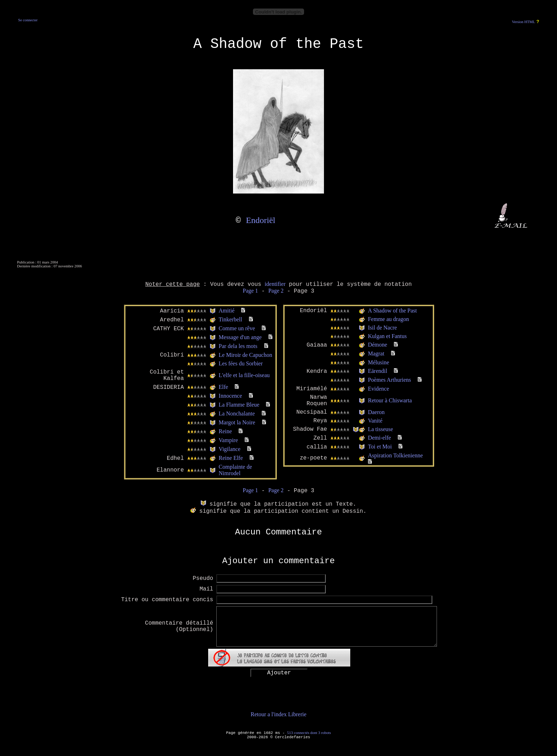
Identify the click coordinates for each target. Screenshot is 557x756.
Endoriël (261, 220)
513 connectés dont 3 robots (309, 733)
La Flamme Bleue (239, 405)
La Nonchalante (237, 414)
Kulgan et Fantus (387, 336)
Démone (378, 345)
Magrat (376, 353)
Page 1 (250, 291)
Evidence (379, 389)
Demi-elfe (380, 438)
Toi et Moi (380, 447)
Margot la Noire (237, 422)
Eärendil (378, 371)
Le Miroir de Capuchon (246, 355)
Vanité (375, 421)
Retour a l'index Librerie (278, 714)
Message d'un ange (240, 337)
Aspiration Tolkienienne (396, 455)
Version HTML (523, 22)
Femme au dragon (389, 319)
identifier (275, 284)
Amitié (227, 311)
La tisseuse (381, 429)
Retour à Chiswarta (390, 400)
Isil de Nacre (383, 328)
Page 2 (276, 291)
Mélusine (379, 362)
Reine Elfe (231, 458)
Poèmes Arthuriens (390, 380)
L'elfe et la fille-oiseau (244, 375)
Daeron (376, 412)
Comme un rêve (237, 328)
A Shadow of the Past (393, 311)
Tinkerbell (231, 319)
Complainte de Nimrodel (236, 470)
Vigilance (230, 449)
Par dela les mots (238, 346)
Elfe (224, 387)
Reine (225, 431)
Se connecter (28, 20)
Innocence (231, 396)
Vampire (228, 440)
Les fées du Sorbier (241, 363)
